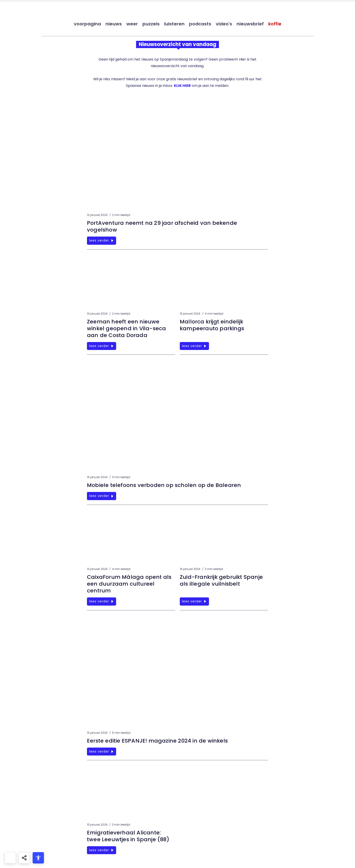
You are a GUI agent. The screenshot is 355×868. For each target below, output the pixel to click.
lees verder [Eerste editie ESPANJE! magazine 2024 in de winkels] (102, 752)
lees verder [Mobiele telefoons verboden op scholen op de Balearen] (102, 496)
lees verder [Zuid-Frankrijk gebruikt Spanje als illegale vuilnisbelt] (194, 602)
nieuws (114, 24)
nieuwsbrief (250, 24)
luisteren (174, 24)
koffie (275, 24)
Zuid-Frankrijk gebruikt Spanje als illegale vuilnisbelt (222, 581)
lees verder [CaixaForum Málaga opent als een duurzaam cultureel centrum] (102, 602)
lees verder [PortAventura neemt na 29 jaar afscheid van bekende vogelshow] (102, 241)
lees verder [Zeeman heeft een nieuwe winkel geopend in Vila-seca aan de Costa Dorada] (102, 346)
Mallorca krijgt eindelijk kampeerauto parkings (212, 325)
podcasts (200, 24)
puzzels (151, 24)
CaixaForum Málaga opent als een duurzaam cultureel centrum (130, 584)
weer (132, 24)
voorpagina (87, 24)
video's (224, 24)
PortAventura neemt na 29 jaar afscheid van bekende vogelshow (163, 227)
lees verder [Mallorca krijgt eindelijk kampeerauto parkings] (194, 346)
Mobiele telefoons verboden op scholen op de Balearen (165, 485)
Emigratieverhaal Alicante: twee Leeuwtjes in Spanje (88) (129, 836)
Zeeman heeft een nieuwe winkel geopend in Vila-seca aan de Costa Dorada (127, 329)
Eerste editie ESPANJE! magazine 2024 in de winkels (158, 741)
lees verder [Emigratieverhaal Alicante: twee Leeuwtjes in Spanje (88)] (102, 850)
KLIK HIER (182, 86)
